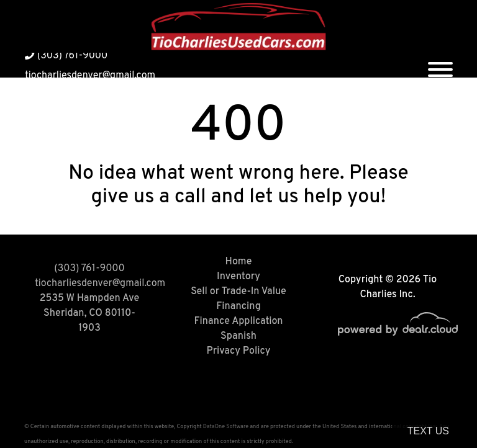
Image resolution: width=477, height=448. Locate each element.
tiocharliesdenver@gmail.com (90, 76)
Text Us (428, 431)
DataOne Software (226, 427)
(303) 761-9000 (66, 56)
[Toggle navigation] (440, 65)
